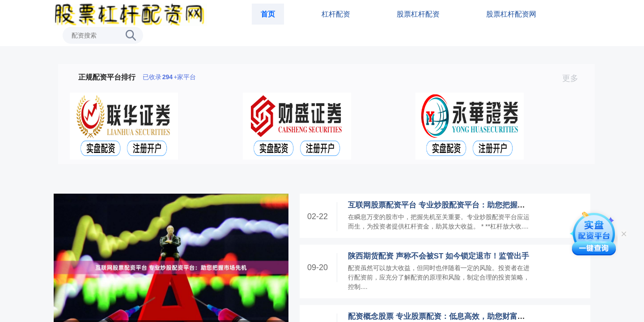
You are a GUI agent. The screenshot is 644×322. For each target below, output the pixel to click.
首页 (268, 14)
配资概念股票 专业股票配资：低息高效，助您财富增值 (440, 316)
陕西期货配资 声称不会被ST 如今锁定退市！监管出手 (439, 256)
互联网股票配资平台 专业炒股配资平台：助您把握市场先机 (448, 205)
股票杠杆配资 (418, 14)
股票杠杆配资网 (511, 14)
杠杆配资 (336, 14)
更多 (574, 78)
